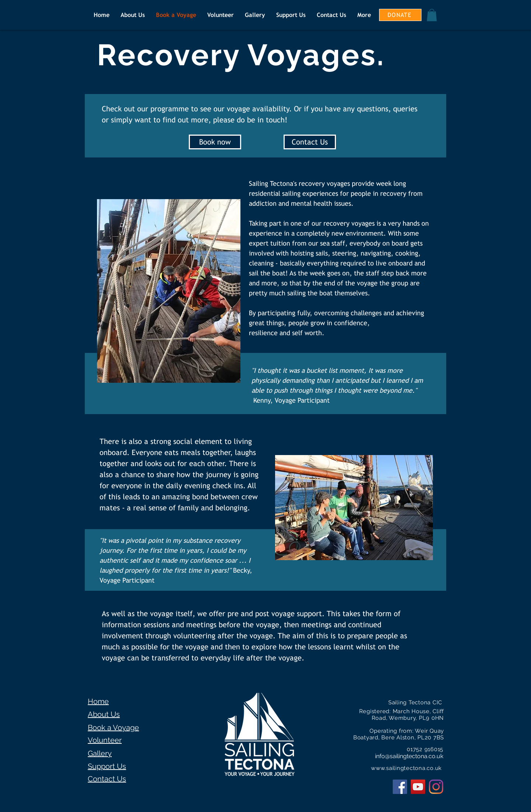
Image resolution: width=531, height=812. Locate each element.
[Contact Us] (310, 142)
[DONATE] (400, 15)
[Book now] (215, 142)
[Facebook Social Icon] (400, 787)
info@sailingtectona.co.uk (409, 756)
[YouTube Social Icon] (418, 787)
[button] (432, 15)
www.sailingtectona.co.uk (406, 768)
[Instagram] (436, 787)
